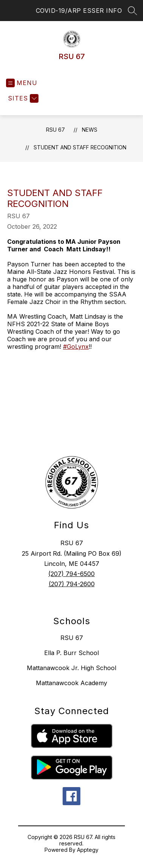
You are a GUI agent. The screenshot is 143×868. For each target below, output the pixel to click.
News (90, 130)
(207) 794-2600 (72, 584)
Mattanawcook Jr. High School (71, 668)
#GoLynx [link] (76, 347)
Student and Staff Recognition (80, 147)
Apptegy (88, 850)
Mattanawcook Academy (71, 683)
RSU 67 (55, 130)
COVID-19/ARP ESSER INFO (79, 11)
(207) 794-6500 (71, 574)
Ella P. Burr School (71, 653)
